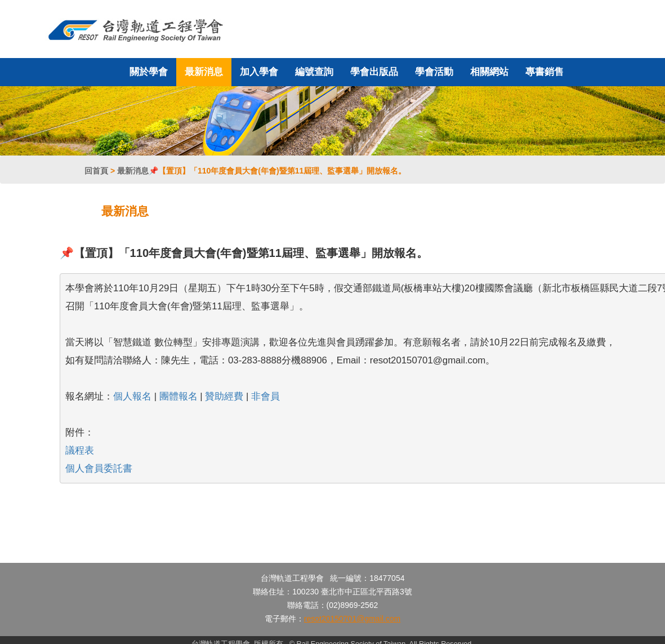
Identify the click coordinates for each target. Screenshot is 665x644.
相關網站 (489, 72)
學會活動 (434, 72)
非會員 (265, 396)
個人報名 (132, 396)
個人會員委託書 (99, 468)
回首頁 (96, 171)
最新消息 (204, 72)
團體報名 (178, 396)
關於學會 (149, 72)
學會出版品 (374, 72)
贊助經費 (224, 396)
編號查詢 (314, 72)
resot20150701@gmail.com (352, 619)
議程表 (80, 450)
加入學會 (259, 72)
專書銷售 (545, 72)
